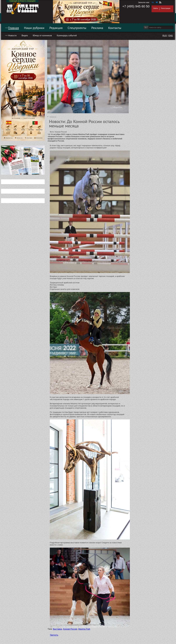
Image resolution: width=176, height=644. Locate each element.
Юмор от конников (42, 35)
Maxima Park (84, 629)
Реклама (97, 28)
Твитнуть (54, 635)
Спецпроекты (77, 28)
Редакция (56, 28)
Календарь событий (67, 35)
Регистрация (166, 8)
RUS (165, 36)
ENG (171, 36)
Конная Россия (70, 629)
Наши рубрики (34, 28)
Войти (156, 8)
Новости (12, 35)
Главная (14, 28)
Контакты (115, 28)
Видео (25, 35)
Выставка (57, 629)
